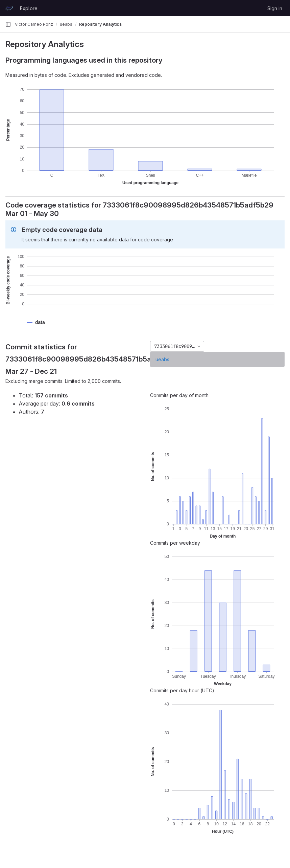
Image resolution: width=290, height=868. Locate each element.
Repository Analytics (100, 24)
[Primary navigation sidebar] (8, 24)
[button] (40, 322)
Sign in (275, 8)
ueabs (162, 359)
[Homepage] (9, 8)
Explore (29, 8)
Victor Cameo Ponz (34, 24)
